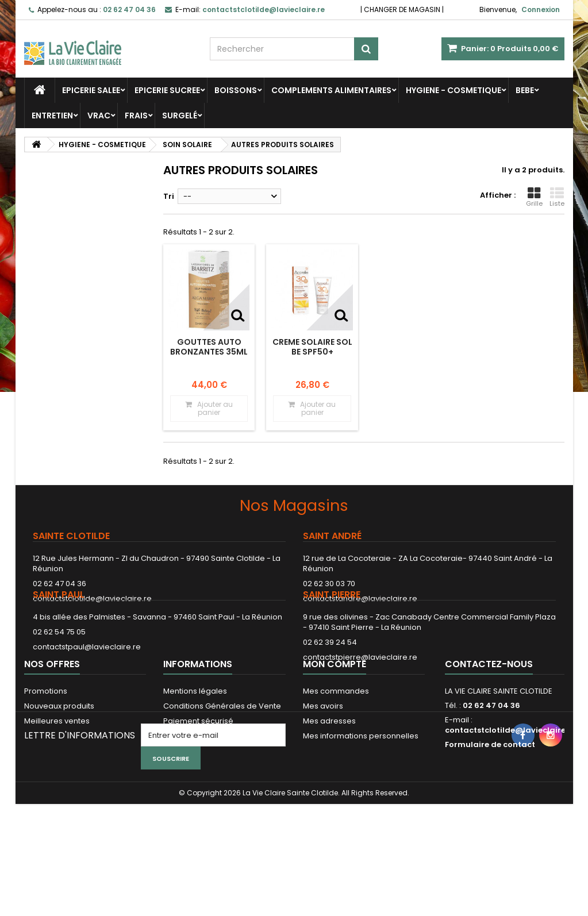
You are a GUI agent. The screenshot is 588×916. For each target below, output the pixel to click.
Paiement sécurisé (198, 785)
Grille (534, 197)
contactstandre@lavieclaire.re (360, 599)
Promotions (46, 755)
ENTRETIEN (52, 116)
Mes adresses (329, 785)
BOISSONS (236, 90)
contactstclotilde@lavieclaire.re (92, 599)
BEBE (525, 90)
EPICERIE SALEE (91, 90)
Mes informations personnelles (361, 800)
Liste (557, 197)
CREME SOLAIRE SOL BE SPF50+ (312, 347)
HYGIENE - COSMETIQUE (454, 90)
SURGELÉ (180, 116)
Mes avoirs (323, 770)
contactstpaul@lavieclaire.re (87, 682)
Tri (169, 196)
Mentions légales (195, 755)
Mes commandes (336, 755)
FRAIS (136, 116)
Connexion (541, 9)
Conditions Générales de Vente (222, 770)
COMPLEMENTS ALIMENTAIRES (331, 90)
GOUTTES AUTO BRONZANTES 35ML (209, 347)
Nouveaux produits (59, 770)
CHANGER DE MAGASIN (402, 9)
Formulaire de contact (490, 809)
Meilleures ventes (57, 785)
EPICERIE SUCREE (167, 90)
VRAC (99, 116)
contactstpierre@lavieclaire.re (360, 693)
